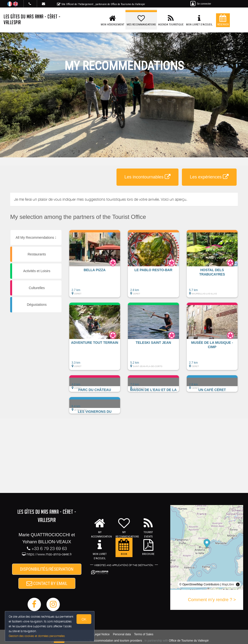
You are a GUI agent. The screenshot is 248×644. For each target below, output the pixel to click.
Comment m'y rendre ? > (212, 600)
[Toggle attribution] (238, 584)
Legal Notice (102, 634)
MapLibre (228, 584)
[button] (95, 266)
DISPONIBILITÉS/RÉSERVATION (47, 569)
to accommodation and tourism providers (116, 641)
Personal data (122, 634)
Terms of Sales (144, 634)
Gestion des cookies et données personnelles (37, 636)
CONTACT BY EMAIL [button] (47, 583)
